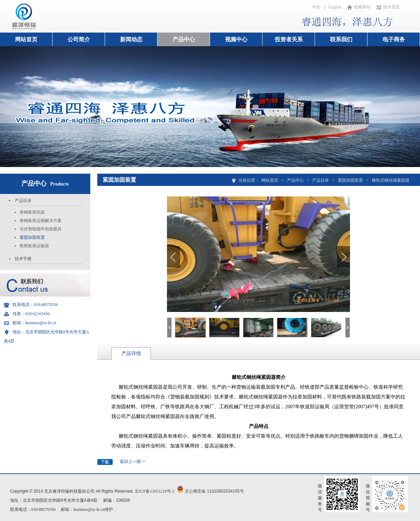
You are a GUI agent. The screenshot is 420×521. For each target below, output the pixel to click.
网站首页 (26, 39)
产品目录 (23, 201)
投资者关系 (289, 39)
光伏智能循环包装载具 (41, 229)
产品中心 (184, 39)
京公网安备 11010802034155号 (214, 491)
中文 (316, 7)
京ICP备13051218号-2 (155, 491)
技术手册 (23, 259)
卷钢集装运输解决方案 (41, 221)
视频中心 (236, 39)
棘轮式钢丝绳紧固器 (391, 180)
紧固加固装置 (32, 237)
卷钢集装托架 (32, 212)
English (335, 7)
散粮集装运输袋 (34, 246)
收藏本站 (359, 7)
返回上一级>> (133, 461)
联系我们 (341, 39)
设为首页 (388, 7)
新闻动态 (131, 39)
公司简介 (79, 39)
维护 (109, 509)
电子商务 (394, 39)
